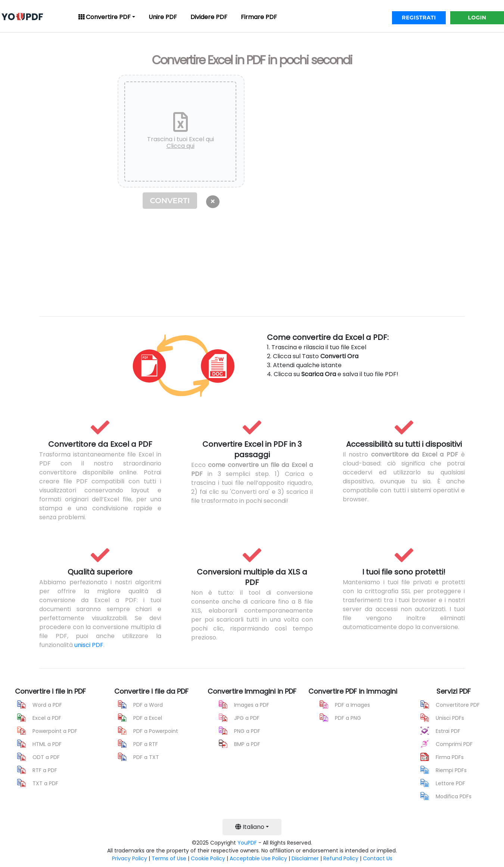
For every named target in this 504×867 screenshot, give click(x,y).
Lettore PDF (450, 783)
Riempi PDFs (451, 770)
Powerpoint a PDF (55, 731)
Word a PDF (47, 705)
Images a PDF (252, 705)
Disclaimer (305, 858)
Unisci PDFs (450, 718)
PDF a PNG (348, 718)
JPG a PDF (247, 718)
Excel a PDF (47, 718)
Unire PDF (163, 17)
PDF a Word (148, 705)
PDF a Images (352, 705)
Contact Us (378, 858)
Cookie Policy (208, 858)
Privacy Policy (130, 858)
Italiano (250, 827)
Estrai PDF (448, 731)
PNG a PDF (247, 731)
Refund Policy (341, 858)
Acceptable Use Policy (258, 858)
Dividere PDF (209, 17)
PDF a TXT (146, 757)
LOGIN (477, 18)
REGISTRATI (419, 18)
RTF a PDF (45, 770)
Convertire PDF (105, 17)
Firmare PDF (259, 17)
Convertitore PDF (458, 705)
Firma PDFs (450, 757)
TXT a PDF (45, 783)
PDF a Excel (148, 718)
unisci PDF (89, 645)
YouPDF (247, 843)
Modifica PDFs (454, 796)
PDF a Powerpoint (156, 731)
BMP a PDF (247, 744)
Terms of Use (169, 858)
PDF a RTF (146, 744)
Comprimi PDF (454, 744)
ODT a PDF (46, 757)
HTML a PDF (47, 744)
